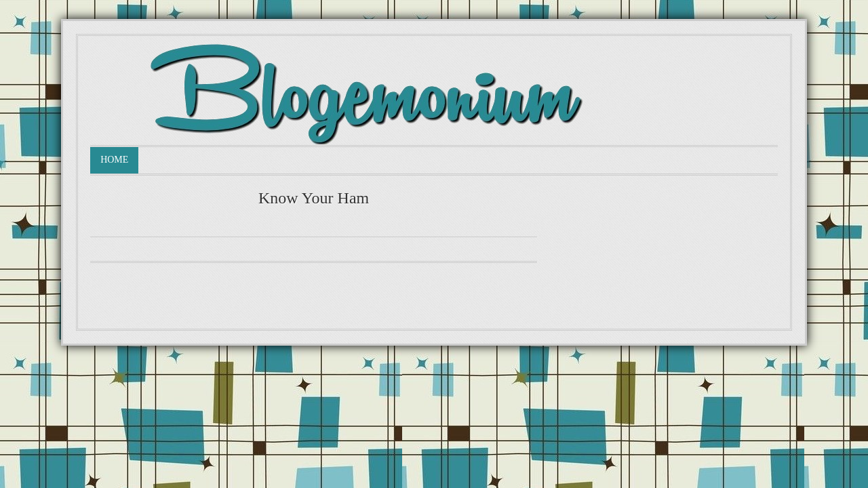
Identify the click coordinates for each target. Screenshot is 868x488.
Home (114, 160)
